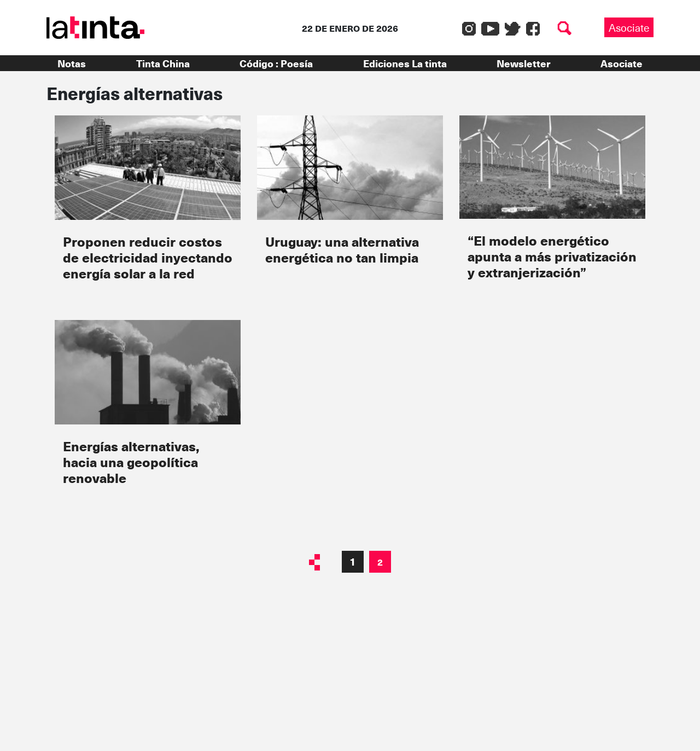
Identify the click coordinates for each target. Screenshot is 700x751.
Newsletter (523, 63)
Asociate (629, 27)
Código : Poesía (276, 63)
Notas (72, 63)
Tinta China (163, 63)
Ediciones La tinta (405, 63)
